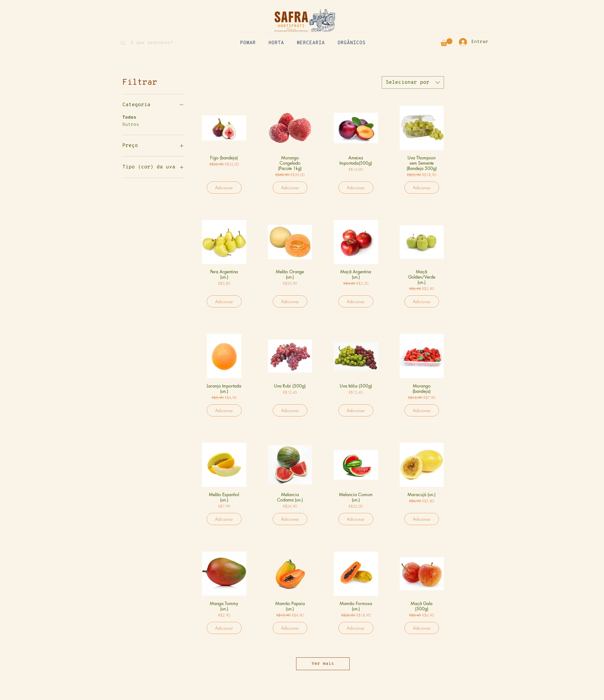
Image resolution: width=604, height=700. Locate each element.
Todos (129, 117)
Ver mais (323, 664)
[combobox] (413, 82)
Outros (131, 124)
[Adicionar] (224, 188)
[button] (446, 42)
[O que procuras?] (152, 43)
